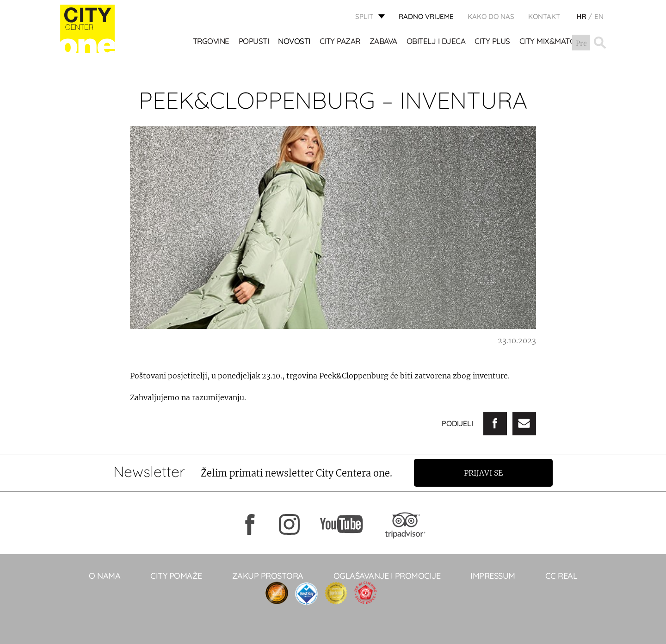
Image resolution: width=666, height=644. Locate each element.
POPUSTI (254, 42)
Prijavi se (484, 473)
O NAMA (105, 576)
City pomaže (176, 576)
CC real (561, 576)
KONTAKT (544, 16)
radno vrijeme (426, 16)
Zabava (383, 42)
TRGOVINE (211, 42)
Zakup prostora (268, 576)
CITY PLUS (493, 42)
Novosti (295, 42)
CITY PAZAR (340, 42)
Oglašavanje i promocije (387, 576)
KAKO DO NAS (491, 16)
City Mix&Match (550, 42)
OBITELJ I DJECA (436, 42)
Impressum (493, 576)
